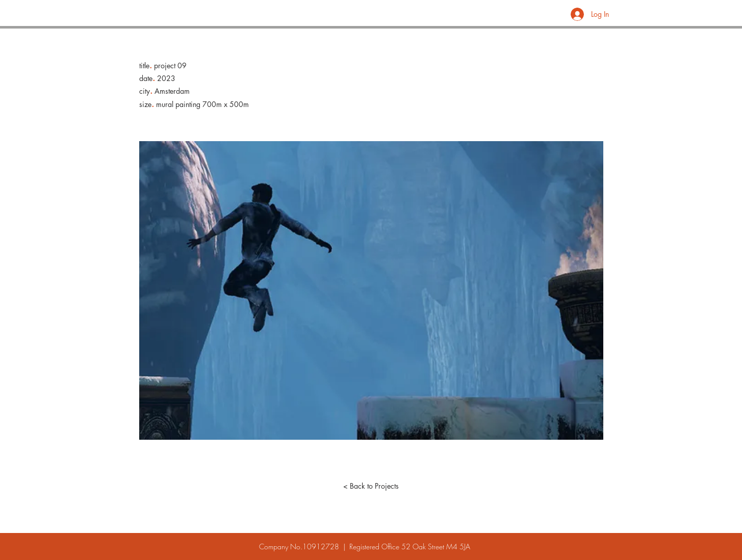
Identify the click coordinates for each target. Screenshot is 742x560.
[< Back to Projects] (371, 486)
